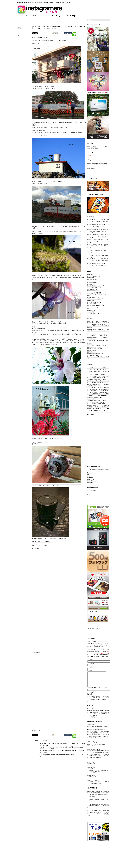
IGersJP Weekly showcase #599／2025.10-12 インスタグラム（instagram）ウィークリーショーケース (98, 221)
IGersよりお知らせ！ (93, 297)
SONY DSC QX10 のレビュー (40, 41)
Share (18, 35)
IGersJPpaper (91, 304)
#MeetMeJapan (91, 289)
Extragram (90, 473)
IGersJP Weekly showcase (94, 276)
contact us (79, 16)
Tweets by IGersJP (92, 498)
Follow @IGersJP (92, 168)
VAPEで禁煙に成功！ (93, 481)
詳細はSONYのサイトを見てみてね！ (42, 542)
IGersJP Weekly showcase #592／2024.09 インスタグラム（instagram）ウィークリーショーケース (98, 256)
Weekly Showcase (27, 16)
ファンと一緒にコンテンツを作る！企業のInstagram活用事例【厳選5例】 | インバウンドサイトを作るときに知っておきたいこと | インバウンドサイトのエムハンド (98, 396)
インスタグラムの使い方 (93, 287)
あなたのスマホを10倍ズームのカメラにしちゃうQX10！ (47, 485)
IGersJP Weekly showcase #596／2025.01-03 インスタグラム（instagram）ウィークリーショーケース (98, 236)
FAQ (74, 16)
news (19, 16)
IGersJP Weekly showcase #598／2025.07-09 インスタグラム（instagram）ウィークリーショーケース (98, 226)
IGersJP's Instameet (92, 281)
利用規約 (90, 344)
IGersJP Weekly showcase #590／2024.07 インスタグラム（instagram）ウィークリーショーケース (98, 265)
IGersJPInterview (92, 283)
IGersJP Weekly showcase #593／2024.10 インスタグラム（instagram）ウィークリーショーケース (98, 251)
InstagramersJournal (92, 291)
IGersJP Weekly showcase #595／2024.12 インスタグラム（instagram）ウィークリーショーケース (98, 241)
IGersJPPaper (92, 352)
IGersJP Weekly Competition (94, 286)
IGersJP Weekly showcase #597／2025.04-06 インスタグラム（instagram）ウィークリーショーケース (98, 231)
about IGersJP (67, 16)
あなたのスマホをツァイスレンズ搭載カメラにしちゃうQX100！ (49, 539)
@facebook (90, 312)
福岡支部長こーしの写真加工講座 (96, 294)
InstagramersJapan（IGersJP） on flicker (97, 307)
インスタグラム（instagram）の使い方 (97, 345)
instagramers (91, 479)
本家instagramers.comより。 (94, 299)
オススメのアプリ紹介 (93, 292)
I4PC (89, 474)
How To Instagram (57, 16)
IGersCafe (90, 284)
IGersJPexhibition (93, 350)
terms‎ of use (92, 16)
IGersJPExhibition (92, 279)
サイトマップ (91, 360)
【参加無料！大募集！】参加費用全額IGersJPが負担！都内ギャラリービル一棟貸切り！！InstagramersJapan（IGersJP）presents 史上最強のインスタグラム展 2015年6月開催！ (98, 324)
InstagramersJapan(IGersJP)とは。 (96, 354)
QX (17, 32)
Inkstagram (90, 478)
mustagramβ (90, 310)
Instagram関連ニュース (93, 300)
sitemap (85, 16)
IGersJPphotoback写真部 (94, 302)
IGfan (89, 476)
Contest (35, 16)
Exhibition (41, 16)
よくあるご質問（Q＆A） (94, 313)
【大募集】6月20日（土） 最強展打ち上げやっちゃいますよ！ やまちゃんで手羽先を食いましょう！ (98, 376)
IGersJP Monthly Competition (94, 305)
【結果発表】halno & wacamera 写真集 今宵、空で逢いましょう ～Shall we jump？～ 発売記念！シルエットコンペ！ (98, 370)
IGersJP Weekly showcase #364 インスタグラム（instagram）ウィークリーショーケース (98, 331)
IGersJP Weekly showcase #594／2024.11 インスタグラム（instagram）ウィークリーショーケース (98, 246)
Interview (48, 16)
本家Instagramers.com (93, 490)
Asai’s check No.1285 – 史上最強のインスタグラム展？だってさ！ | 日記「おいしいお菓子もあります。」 (98, 409)
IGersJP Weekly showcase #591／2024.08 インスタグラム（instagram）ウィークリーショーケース (98, 260)
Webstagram (90, 483)
